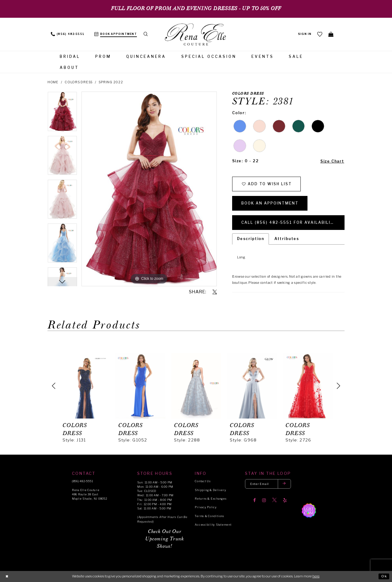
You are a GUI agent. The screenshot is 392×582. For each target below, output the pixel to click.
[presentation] (85, 386)
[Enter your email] (268, 484)
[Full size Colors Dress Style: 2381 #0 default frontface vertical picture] (149, 189)
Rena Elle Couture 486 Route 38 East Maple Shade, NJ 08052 (90, 494)
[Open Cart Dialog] (331, 34)
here (316, 576)
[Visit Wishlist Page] (320, 34)
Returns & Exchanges (211, 499)
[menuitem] (68, 34)
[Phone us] (68, 34)
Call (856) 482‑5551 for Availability (289, 222)
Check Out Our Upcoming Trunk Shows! (164, 539)
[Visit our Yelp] (285, 500)
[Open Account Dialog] (305, 34)
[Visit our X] (274, 500)
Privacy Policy (206, 507)
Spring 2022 (111, 82)
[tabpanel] (62, 113)
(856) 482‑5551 (82, 481)
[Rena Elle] (196, 35)
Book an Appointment (270, 203)
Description (251, 239)
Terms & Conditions (209, 516)
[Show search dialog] (146, 34)
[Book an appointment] (116, 34)
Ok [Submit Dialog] (384, 576)
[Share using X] (215, 292)
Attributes (287, 239)
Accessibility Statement (213, 525)
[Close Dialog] (7, 576)
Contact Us (203, 481)
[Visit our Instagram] (264, 500)
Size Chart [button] (332, 161)
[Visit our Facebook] (254, 500)
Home (53, 82)
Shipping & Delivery (210, 490)
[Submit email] (285, 484)
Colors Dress (79, 82)
